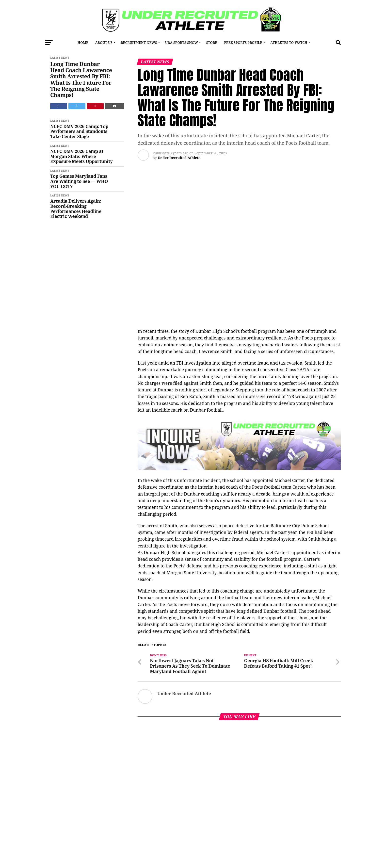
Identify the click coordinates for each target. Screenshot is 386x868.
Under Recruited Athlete (179, 158)
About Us (104, 42)
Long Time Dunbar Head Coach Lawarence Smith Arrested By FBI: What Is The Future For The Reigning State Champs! (81, 80)
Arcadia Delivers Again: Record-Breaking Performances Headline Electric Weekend (76, 209)
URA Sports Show (182, 42)
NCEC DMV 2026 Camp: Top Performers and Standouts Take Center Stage (79, 131)
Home (83, 42)
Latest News (60, 57)
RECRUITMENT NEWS (139, 42)
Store (212, 42)
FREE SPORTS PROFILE (243, 42)
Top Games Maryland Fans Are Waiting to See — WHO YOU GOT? (79, 181)
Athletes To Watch (289, 42)
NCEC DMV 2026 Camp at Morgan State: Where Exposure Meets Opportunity (81, 156)
